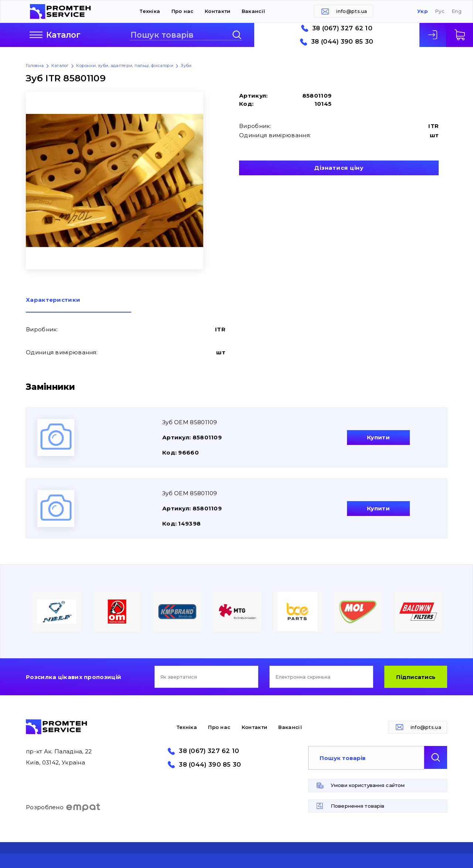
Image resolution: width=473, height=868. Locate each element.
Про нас (183, 11)
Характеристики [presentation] (53, 300)
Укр (423, 11)
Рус (440, 11)
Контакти (217, 11)
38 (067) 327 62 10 (342, 28)
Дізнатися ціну (339, 168)
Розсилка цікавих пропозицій (74, 677)
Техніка (150, 11)
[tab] (79, 305)
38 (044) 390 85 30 (342, 42)
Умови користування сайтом (368, 785)
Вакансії (253, 11)
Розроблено (63, 807)
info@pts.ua (352, 11)
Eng (457, 11)
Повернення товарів (358, 806)
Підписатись (416, 677)
